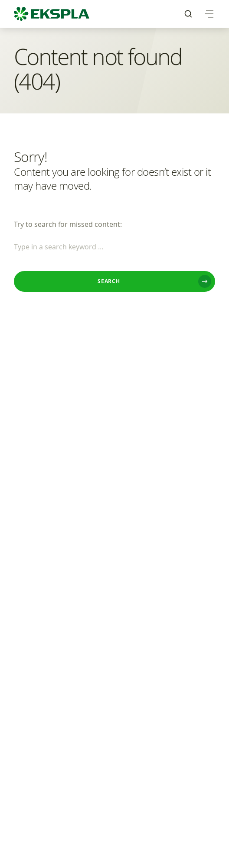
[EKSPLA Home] (52, 14)
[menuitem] (188, 14)
